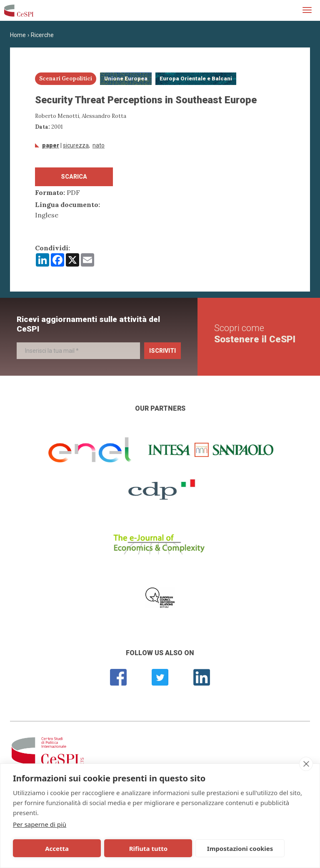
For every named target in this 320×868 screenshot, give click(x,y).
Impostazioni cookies (176, 848)
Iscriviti (162, 351)
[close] (306, 764)
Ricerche (42, 35)
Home (18, 35)
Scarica (74, 177)
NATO (99, 145)
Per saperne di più (40, 824)
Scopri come (255, 333)
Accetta (43, 848)
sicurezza (76, 145)
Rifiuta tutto (105, 848)
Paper (51, 145)
